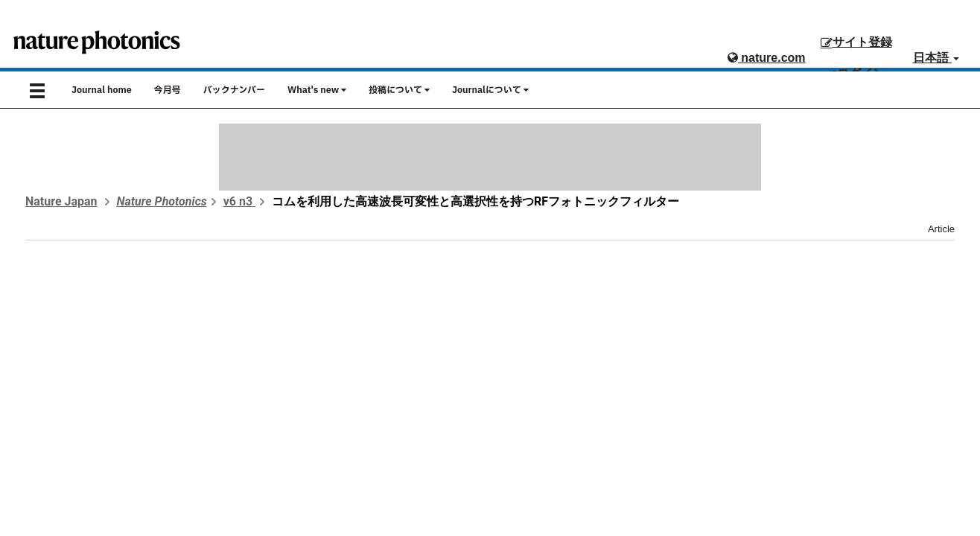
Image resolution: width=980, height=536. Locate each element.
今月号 (168, 90)
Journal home (102, 90)
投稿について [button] (399, 90)
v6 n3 (239, 201)
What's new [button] (317, 90)
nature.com (767, 58)
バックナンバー (234, 90)
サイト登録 (856, 42)
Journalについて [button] (490, 90)
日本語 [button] (936, 58)
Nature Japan (61, 201)
